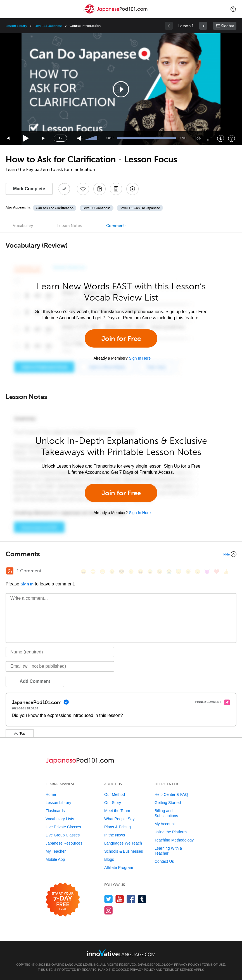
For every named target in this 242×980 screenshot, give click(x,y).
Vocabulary (23, 226)
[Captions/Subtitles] (199, 138)
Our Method (115, 794)
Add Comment (35, 681)
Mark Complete (29, 189)
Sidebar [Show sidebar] (228, 26)
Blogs (109, 859)
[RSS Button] (10, 571)
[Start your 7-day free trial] (63, 900)
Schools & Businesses (124, 851)
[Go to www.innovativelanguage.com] (121, 953)
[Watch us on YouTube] (120, 899)
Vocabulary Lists (60, 819)
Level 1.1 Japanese (48, 26)
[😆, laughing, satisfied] (141, 572)
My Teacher (56, 851)
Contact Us (164, 861)
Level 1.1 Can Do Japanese (140, 208)
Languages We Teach (123, 843)
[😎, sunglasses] (122, 572)
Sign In (27, 584)
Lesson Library (16, 26)
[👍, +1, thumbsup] (226, 572)
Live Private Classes (63, 827)
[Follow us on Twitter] (109, 899)
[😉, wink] (160, 572)
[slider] (92, 138)
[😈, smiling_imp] (207, 572)
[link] (203, 26)
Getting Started (168, 803)
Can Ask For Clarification (55, 208)
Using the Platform (171, 832)
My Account (165, 824)
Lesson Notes (69, 226)
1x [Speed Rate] (60, 138)
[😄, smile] (84, 572)
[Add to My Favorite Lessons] (83, 189)
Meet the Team (117, 811)
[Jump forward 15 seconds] (44, 138)
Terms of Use (213, 965)
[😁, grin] (103, 572)
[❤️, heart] (217, 572)
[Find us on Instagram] (109, 910)
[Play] (26, 138)
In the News (115, 835)
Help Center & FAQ (171, 794)
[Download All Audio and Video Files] (132, 189)
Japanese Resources (64, 843)
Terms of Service (178, 970)
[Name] (60, 652)
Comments (116, 226)
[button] (233, 9)
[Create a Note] (99, 189)
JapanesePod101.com (155, 965)
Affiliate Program (119, 868)
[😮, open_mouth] (198, 572)
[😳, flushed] (93, 572)
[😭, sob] (169, 572)
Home (51, 794)
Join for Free (121, 338)
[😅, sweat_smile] (150, 572)
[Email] (60, 666)
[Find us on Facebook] (131, 899)
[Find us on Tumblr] (142, 899)
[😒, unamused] (112, 572)
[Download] (221, 138)
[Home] (116, 13)
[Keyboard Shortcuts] (232, 138)
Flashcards (55, 811)
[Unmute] (80, 138)
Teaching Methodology (174, 840)
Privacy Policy (187, 965)
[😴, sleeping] (188, 572)
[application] (121, 89)
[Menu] (9, 9)
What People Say (119, 819)
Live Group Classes (63, 835)
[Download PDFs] (116, 189)
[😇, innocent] (179, 572)
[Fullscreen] (210, 138)
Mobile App (55, 859)
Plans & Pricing (118, 827)
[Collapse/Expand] (121, 554)
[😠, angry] (131, 572)
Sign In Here (140, 358)
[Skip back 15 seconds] (8, 138)
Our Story (113, 803)
